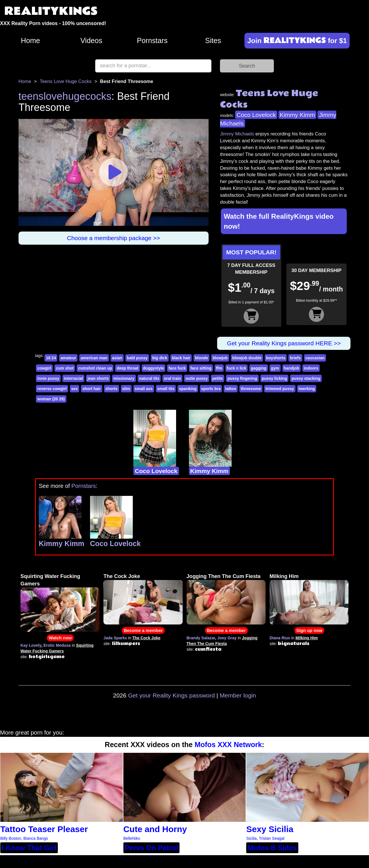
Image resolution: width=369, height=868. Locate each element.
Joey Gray (227, 638)
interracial (73, 378)
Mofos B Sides (272, 848)
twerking (307, 389)
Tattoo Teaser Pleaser (44, 829)
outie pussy (197, 378)
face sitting (201, 368)
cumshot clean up (95, 368)
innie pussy (48, 378)
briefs (295, 358)
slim (126, 389)
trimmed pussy (280, 389)
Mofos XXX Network (228, 745)
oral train (172, 378)
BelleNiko (132, 838)
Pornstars (152, 40)
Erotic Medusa (57, 645)
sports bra (211, 389)
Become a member (143, 630)
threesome (251, 389)
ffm (219, 368)
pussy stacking (306, 378)
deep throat (127, 368)
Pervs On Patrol (152, 848)
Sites (213, 40)
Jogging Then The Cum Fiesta (224, 576)
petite (218, 378)
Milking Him (284, 576)
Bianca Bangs (36, 838)
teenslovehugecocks (65, 96)
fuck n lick (237, 368)
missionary (124, 378)
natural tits (149, 378)
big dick (160, 358)
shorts (112, 389)
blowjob (220, 358)
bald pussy (137, 358)
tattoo (231, 389)
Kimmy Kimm (297, 115)
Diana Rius (280, 638)
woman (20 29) (51, 399)
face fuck (177, 368)
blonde (201, 358)
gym (275, 368)
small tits (166, 389)
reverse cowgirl (52, 389)
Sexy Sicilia (270, 829)
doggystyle (154, 368)
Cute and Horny (155, 829)
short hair (92, 389)
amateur (68, 358)
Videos (91, 40)
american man (94, 358)
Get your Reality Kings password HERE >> (284, 343)
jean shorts (98, 378)
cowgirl (44, 368)
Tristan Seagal (272, 838)
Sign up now (309, 630)
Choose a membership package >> (114, 238)
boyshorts (276, 358)
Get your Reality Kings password (171, 695)
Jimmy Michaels (237, 134)
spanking (188, 389)
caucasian (315, 358)
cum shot (65, 368)
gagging (258, 368)
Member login (238, 695)
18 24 (51, 358)
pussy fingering (242, 378)
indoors (311, 368)
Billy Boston (11, 838)
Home (30, 40)
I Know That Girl (29, 848)
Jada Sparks (115, 638)
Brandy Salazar (201, 638)
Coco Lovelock (256, 115)
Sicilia (251, 838)
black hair (181, 358)
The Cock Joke (122, 576)
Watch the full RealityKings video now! (279, 221)
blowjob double (247, 358)
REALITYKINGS (51, 11)
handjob (291, 368)
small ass (144, 389)
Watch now (60, 638)
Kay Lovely (31, 645)
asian (117, 358)
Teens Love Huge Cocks (66, 81)
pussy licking (275, 378)
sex (75, 389)
